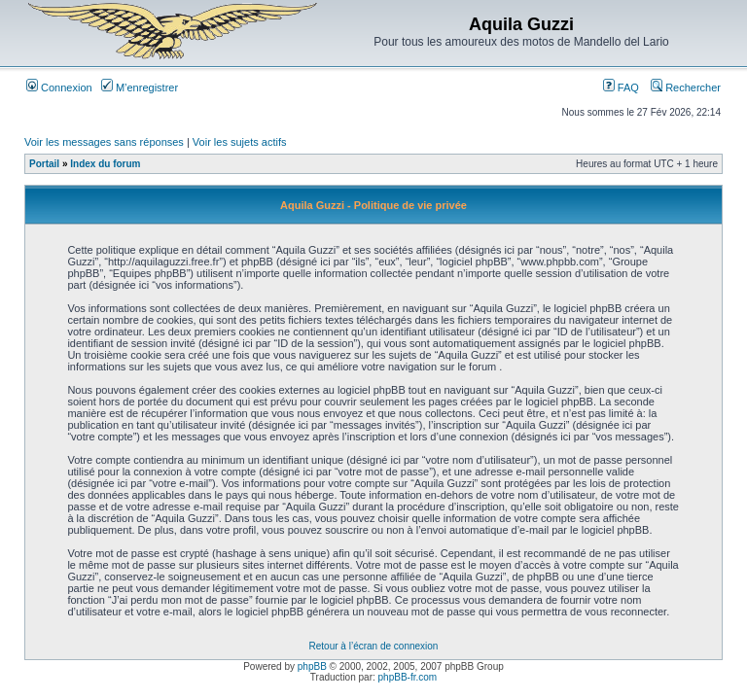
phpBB (312, 666)
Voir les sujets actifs (240, 142)
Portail (44, 164)
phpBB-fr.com (408, 677)
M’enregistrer (140, 87)
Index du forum (105, 164)
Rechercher (686, 87)
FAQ (621, 87)
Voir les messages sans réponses (104, 142)
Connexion (59, 87)
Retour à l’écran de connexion (374, 646)
